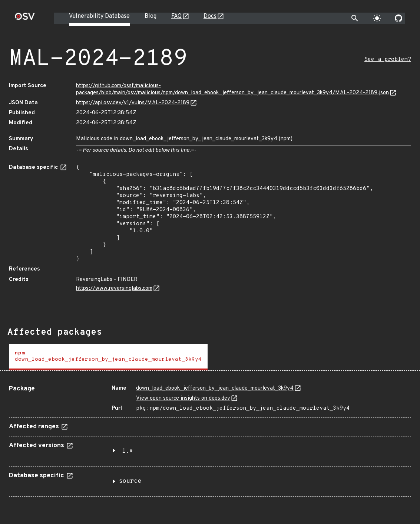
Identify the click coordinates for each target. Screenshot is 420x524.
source (130, 481)
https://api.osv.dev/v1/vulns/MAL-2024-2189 (133, 103)
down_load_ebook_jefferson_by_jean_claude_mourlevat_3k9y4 (215, 388)
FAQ (176, 16)
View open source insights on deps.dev (183, 398)
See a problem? (388, 60)
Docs (210, 16)
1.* (128, 451)
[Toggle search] (355, 18)
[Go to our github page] (398, 18)
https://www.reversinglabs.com (114, 289)
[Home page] (25, 19)
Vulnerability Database (99, 16)
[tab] (108, 357)
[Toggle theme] (377, 18)
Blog (151, 16)
